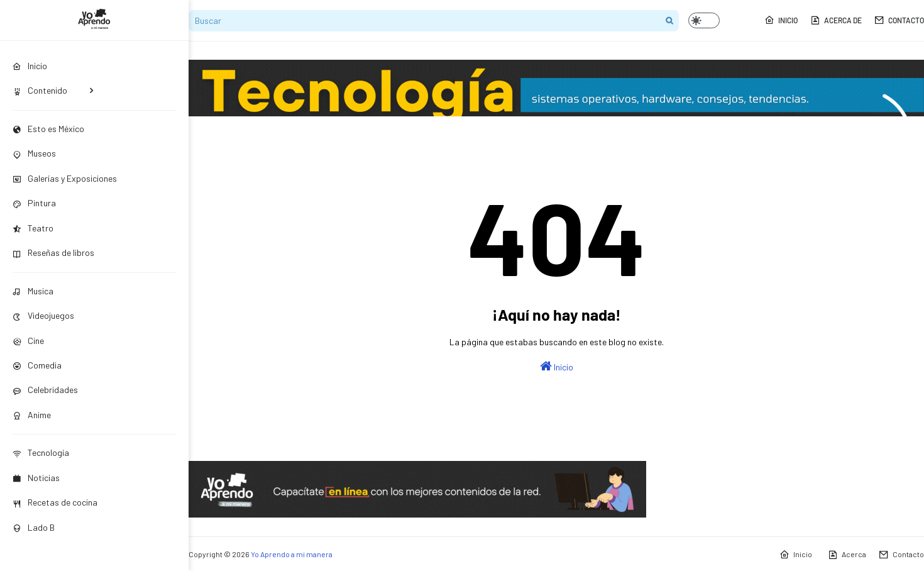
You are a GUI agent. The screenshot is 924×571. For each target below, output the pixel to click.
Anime (32, 415)
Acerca (847, 555)
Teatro (33, 228)
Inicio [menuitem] (30, 66)
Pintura (34, 203)
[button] (704, 20)
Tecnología (41, 452)
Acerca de (836, 20)
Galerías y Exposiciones (65, 178)
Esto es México (48, 129)
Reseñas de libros (53, 252)
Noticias (36, 478)
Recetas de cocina (55, 502)
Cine (28, 341)
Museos (34, 153)
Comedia (37, 365)
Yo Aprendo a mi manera (292, 554)
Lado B (34, 527)
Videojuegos (43, 315)
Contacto (899, 20)
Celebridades (45, 390)
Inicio (781, 20)
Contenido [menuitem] (40, 90)
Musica (33, 291)
